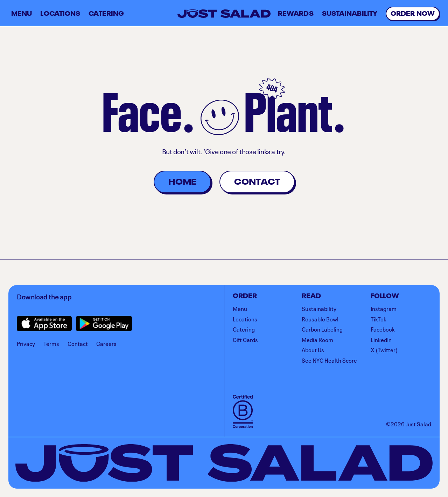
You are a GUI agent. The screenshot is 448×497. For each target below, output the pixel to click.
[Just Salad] (224, 14)
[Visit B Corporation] (243, 412)
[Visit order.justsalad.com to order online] (413, 14)
